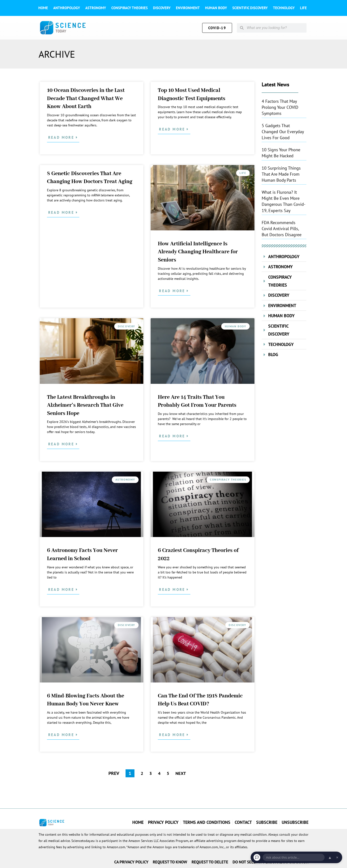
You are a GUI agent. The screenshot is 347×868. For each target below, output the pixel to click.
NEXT (181, 773)
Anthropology (67, 8)
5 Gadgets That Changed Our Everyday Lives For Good (283, 132)
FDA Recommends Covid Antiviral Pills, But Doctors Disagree (282, 229)
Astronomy (96, 8)
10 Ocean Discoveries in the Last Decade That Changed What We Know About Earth (86, 99)
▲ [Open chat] (330, 857)
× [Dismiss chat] (337, 857)
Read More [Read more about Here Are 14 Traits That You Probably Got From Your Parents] (173, 436)
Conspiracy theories (130, 8)
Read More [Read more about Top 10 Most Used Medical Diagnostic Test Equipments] (173, 129)
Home (43, 8)
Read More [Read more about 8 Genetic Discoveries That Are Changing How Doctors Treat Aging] (62, 212)
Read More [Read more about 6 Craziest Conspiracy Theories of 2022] (173, 589)
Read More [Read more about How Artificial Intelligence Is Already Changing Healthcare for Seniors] (173, 291)
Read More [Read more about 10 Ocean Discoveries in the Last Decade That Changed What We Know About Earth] (62, 137)
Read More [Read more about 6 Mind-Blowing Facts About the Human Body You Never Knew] (62, 735)
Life (303, 8)
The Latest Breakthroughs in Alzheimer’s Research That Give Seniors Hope (85, 405)
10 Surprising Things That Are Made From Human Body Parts (281, 174)
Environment (188, 8)
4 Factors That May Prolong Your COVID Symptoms (280, 107)
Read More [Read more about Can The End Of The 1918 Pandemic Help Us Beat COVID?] (173, 735)
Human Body (216, 8)
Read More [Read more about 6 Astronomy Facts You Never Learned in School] (62, 589)
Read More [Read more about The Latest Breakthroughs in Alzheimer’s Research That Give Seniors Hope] (62, 444)
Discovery (162, 8)
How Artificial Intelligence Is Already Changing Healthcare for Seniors (198, 252)
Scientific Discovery (250, 8)
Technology (284, 8)
